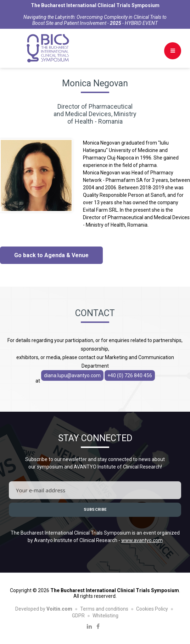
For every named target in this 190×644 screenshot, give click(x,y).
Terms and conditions (104, 609)
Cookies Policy (152, 609)
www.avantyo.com (142, 540)
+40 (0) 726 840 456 (130, 375)
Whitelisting (105, 616)
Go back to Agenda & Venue (51, 255)
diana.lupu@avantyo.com (72, 375)
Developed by (44, 609)
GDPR (78, 616)
